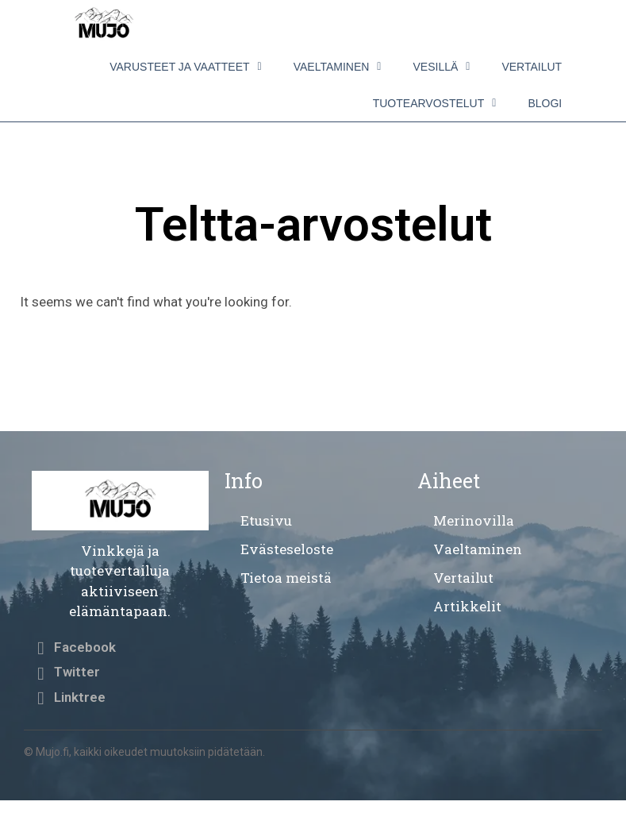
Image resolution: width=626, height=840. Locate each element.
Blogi (545, 103)
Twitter (77, 672)
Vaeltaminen (338, 67)
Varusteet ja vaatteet (185, 67)
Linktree (80, 697)
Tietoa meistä (286, 578)
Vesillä (441, 67)
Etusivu (266, 520)
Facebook (85, 647)
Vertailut (532, 67)
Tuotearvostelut (435, 103)
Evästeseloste (287, 549)
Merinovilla (474, 520)
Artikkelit (467, 606)
